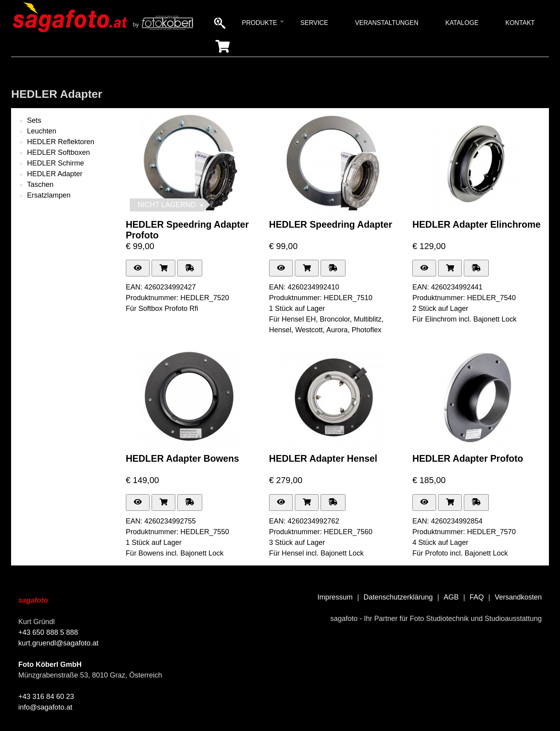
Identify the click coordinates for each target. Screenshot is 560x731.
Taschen (40, 185)
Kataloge (462, 23)
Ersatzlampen (49, 195)
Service (314, 23)
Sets (34, 120)
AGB (451, 597)
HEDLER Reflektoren (61, 142)
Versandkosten (518, 597)
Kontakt (520, 23)
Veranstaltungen (387, 23)
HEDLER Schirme (55, 163)
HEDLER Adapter (55, 174)
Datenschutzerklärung (398, 597)
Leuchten (42, 131)
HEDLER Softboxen (58, 152)
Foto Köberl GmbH (50, 664)
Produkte (259, 23)
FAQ (476, 597)
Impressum (335, 597)
